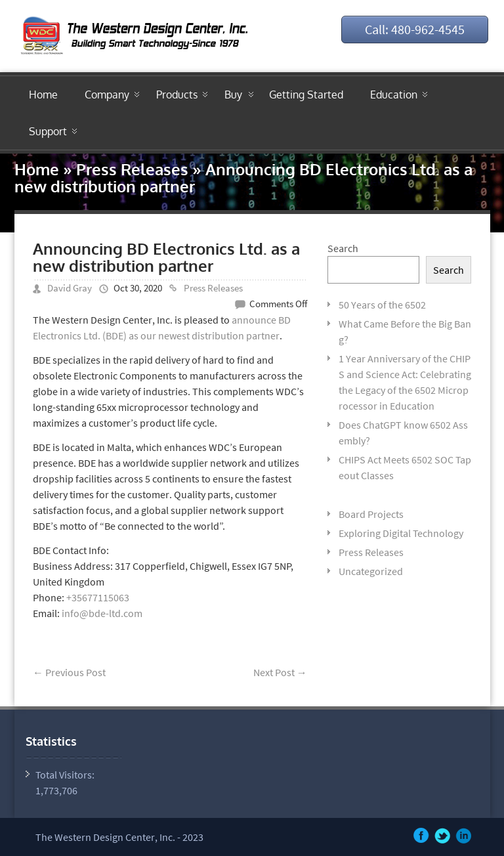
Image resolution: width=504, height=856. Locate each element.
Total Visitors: (66, 775)
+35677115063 (98, 597)
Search (343, 248)
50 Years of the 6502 (382, 305)
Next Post (280, 672)
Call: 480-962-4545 (415, 29)
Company (107, 95)
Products (177, 95)
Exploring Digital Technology (401, 533)
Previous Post (69, 672)
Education (394, 95)
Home (43, 95)
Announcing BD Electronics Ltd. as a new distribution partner (166, 257)
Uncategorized (371, 571)
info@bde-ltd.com (102, 613)
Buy (233, 95)
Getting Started (306, 95)
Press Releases (132, 169)
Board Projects (371, 514)
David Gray (70, 288)
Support (48, 131)
